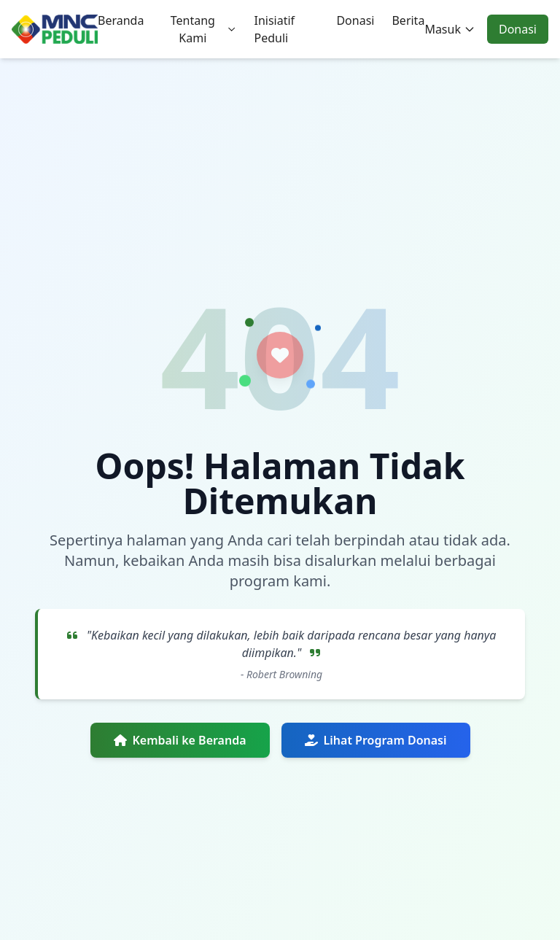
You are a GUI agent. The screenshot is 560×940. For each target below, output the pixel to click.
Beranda (121, 20)
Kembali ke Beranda (180, 740)
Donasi (355, 20)
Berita (408, 20)
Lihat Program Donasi (376, 740)
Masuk (450, 29)
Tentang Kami (204, 29)
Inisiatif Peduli (274, 29)
